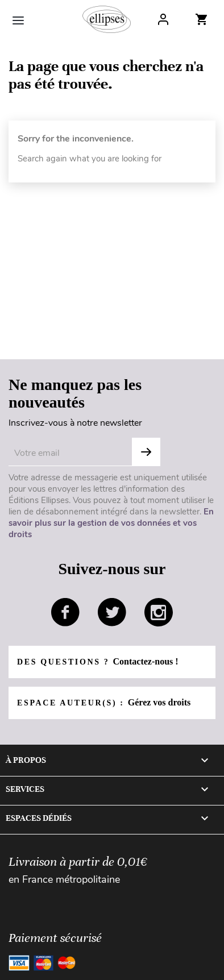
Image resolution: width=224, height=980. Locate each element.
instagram (159, 612)
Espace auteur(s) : (104, 702)
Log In (163, 19)
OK (146, 452)
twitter (112, 612)
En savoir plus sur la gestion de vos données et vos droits (111, 523)
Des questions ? (98, 661)
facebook (65, 612)
